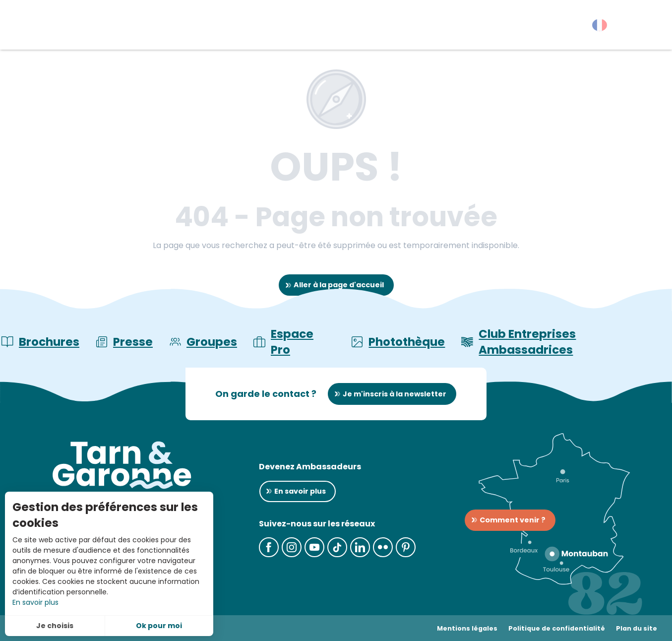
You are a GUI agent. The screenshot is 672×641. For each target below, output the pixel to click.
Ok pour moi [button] (159, 626)
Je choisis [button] (55, 626)
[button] (647, 27)
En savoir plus (35, 602)
